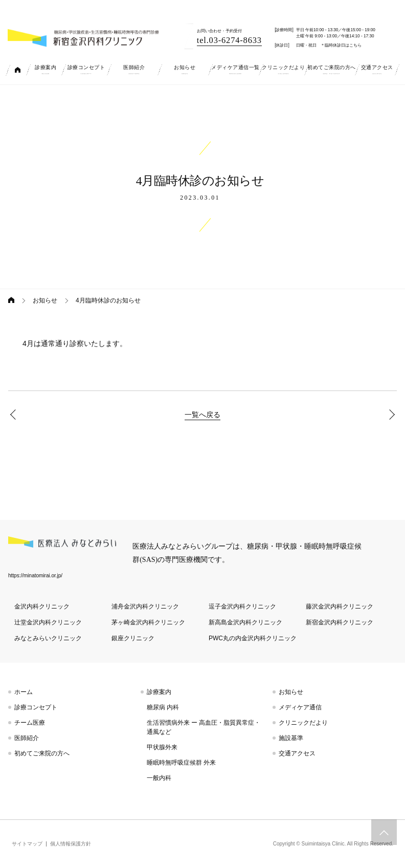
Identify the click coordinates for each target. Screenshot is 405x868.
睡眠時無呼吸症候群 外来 (181, 763)
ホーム (24, 692)
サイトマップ (27, 844)
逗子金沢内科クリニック (242, 606)
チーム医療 (30, 723)
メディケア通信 (300, 707)
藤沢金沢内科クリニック (340, 606)
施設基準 (291, 738)
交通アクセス (297, 753)
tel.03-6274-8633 (229, 40)
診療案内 (159, 692)
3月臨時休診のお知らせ (15, 415)
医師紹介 (27, 738)
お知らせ (45, 300)
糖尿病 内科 (163, 707)
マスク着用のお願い (390, 415)
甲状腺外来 (162, 747)
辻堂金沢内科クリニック (48, 622)
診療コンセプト (36, 707)
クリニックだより (303, 723)
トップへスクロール (384, 832)
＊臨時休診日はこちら (341, 45)
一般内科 (159, 778)
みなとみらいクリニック (48, 638)
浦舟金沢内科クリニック (145, 606)
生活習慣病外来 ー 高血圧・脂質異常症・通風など (204, 727)
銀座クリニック (133, 638)
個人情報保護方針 (71, 844)
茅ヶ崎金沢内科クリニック (148, 622)
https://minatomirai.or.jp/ (35, 576)
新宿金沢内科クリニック (340, 622)
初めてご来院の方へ (42, 753)
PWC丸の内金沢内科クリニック (253, 638)
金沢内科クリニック (42, 606)
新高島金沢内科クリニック (245, 622)
